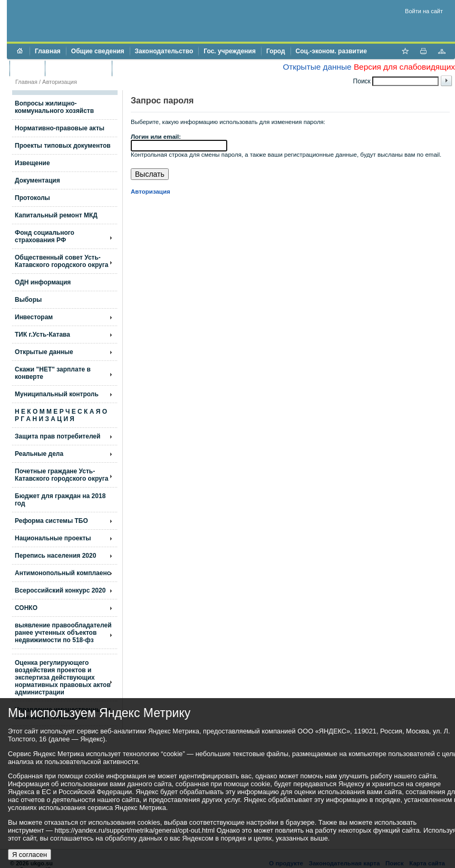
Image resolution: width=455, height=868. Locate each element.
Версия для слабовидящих (404, 67)
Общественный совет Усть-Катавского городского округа (61, 261)
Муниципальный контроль (57, 394)
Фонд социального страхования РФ (45, 236)
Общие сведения (98, 51)
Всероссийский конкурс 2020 (60, 590)
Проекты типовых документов (63, 146)
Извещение (32, 163)
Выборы (28, 300)
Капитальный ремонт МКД (56, 215)
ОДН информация (43, 282)
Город (276, 51)
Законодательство (164, 51)
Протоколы (32, 198)
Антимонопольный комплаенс (62, 573)
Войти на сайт (424, 11)
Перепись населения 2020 (55, 556)
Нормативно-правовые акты (60, 128)
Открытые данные (317, 67)
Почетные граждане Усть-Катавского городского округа (61, 475)
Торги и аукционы (78, 68)
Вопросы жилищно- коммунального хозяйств (54, 107)
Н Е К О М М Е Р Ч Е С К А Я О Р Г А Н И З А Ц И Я (61, 415)
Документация (37, 180)
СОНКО (26, 608)
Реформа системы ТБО (51, 521)
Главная (48, 51)
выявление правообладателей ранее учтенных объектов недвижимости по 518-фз (63, 633)
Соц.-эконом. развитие (331, 51)
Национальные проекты (53, 538)
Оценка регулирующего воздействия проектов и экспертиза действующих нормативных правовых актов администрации (63, 678)
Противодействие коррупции (163, 68)
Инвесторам (34, 317)
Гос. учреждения (230, 51)
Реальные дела (39, 454)
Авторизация (60, 82)
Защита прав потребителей (57, 436)
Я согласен (30, 855)
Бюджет (27, 68)
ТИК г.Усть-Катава (42, 335)
